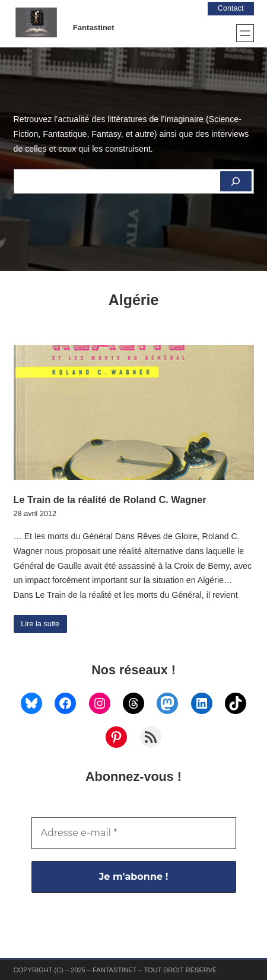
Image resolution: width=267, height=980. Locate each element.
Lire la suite (40, 624)
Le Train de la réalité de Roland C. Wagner (110, 499)
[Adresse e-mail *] (134, 833)
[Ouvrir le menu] (245, 33)
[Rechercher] (236, 181)
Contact (231, 8)
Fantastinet (94, 28)
